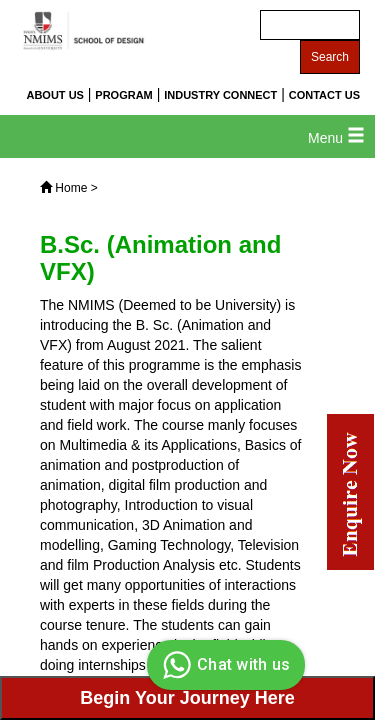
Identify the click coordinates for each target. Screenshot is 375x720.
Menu (336, 138)
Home (71, 188)
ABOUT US (54, 95)
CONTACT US (324, 95)
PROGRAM (123, 95)
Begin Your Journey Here (187, 698)
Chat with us (223, 665)
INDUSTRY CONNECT (220, 95)
